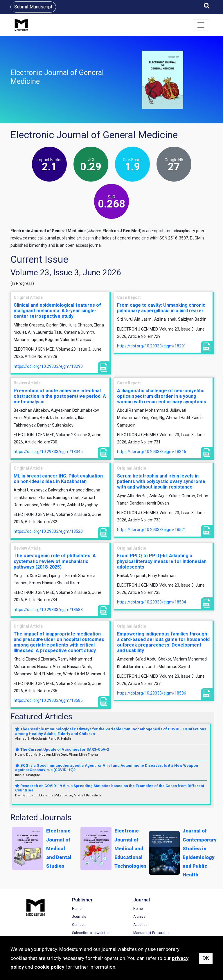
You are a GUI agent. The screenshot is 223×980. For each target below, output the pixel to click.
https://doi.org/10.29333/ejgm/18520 (48, 531)
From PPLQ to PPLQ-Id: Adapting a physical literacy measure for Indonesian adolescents (162, 561)
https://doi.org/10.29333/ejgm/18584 (152, 602)
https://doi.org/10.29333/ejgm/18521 (152, 530)
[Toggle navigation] (201, 25)
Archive (123, 917)
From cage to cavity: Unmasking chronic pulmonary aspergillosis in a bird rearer (161, 308)
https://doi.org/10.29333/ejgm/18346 (152, 452)
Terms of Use (181, 909)
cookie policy (49, 967)
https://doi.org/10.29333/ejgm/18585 (48, 700)
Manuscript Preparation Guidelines (136, 935)
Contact (70, 925)
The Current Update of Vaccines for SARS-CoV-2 (62, 749)
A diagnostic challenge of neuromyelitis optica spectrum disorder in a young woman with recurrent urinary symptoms (162, 396)
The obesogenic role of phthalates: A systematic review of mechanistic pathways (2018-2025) (55, 561)
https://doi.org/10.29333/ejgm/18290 (48, 366)
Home (69, 909)
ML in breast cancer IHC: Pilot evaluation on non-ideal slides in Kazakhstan (58, 479)
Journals (71, 917)
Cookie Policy (181, 925)
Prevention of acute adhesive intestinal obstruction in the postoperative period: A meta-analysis (60, 396)
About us (124, 925)
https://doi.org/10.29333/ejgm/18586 (152, 693)
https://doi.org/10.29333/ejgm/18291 (152, 346)
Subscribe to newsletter (83, 933)
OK (206, 958)
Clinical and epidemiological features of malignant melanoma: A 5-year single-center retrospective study (57, 311)
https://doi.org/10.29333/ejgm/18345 (48, 452)
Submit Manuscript (33, 7)
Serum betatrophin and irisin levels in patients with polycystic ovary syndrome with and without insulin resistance (161, 481)
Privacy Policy (182, 917)
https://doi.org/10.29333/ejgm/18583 (48, 610)
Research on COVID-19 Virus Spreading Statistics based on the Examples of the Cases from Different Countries (110, 788)
